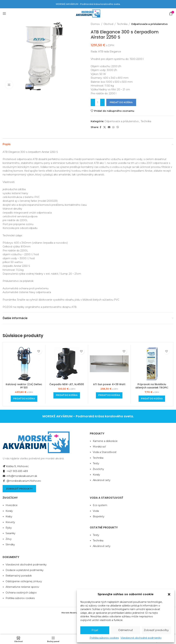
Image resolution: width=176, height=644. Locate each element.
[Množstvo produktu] (98, 102)
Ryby (9, 528)
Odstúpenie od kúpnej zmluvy (24, 581)
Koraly (96, 475)
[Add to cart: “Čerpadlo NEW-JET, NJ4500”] (67, 395)
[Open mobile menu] (4, 13)
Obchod (108, 24)
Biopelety (99, 516)
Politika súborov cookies (104, 638)
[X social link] (105, 127)
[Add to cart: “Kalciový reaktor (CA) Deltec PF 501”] (24, 399)
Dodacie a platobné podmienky (25, 570)
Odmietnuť (126, 630)
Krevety (10, 522)
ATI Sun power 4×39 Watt (109, 384)
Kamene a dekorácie (105, 441)
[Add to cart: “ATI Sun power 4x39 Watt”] (109, 395)
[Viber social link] (118, 127)
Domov (95, 24)
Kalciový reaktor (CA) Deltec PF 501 (24, 386)
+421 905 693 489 (15, 471)
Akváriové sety (102, 480)
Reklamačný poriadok (19, 576)
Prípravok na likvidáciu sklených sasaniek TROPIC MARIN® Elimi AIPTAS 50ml (152, 388)
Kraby (9, 516)
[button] (169, 594)
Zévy (9, 539)
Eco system (100, 505)
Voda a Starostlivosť (105, 452)
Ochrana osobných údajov (21, 593)
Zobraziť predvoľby (156, 630)
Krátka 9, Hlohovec (16, 466)
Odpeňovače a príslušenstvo (149, 24)
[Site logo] (88, 13)
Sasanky (10, 533)
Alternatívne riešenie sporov (22, 587)
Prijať (95, 630)
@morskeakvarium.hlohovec (22, 481)
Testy (96, 463)
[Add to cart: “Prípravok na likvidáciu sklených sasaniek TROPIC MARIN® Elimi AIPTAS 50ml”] (152, 399)
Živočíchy (98, 469)
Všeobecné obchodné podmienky (141, 638)
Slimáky (10, 545)
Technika (122, 24)
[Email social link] (109, 127)
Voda (96, 511)
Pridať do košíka (121, 102)
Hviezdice (12, 505)
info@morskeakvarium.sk (20, 476)
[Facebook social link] (100, 127)
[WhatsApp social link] (113, 127)
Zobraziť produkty (19, 489)
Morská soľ (99, 447)
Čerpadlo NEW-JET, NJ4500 (67, 384)
